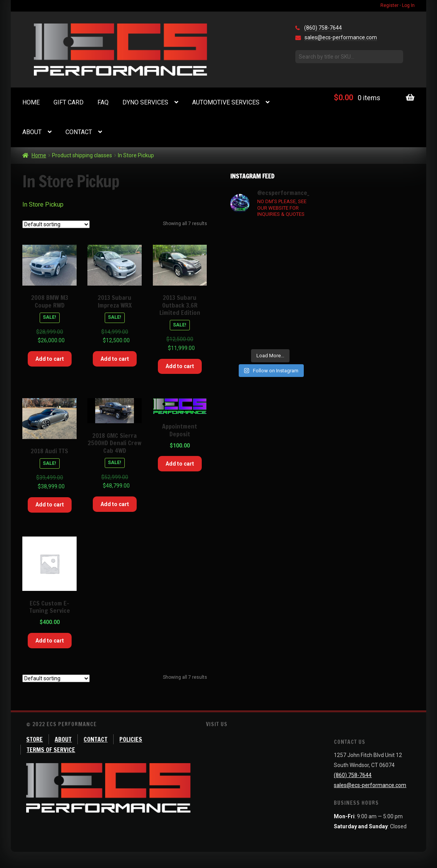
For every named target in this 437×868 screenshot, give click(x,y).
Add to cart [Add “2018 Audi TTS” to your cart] (50, 505)
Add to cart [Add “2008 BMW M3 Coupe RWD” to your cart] (50, 359)
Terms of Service (51, 750)
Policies (131, 739)
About (32, 132)
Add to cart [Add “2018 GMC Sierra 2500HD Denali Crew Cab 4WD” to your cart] (115, 504)
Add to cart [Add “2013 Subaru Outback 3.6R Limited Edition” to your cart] (180, 366)
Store (34, 739)
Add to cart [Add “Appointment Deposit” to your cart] (180, 464)
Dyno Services (145, 102)
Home (31, 102)
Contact (79, 132)
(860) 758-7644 (323, 28)
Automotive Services (226, 102)
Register (389, 5)
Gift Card (69, 102)
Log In (408, 5)
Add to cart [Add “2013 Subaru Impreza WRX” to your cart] (115, 359)
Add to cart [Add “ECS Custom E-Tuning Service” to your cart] (50, 641)
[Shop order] (56, 224)
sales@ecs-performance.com (341, 37)
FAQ (103, 102)
